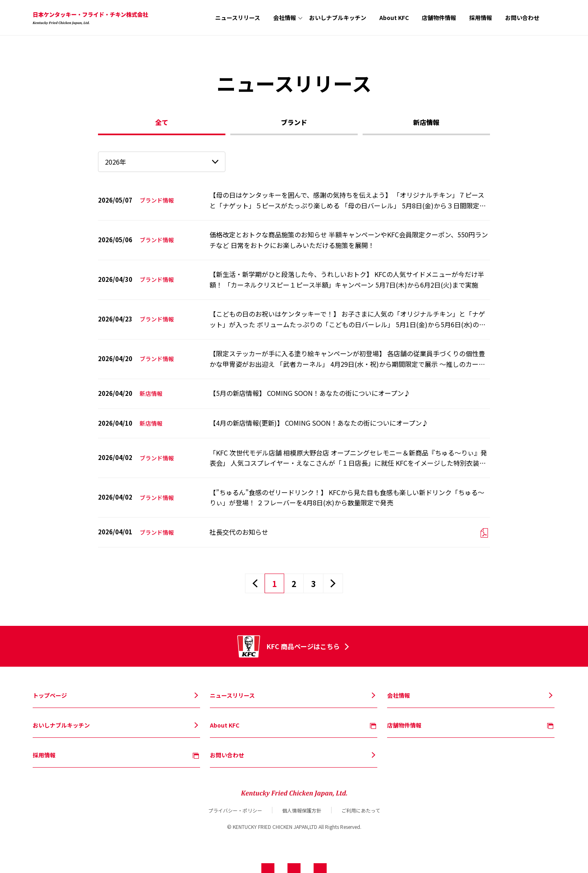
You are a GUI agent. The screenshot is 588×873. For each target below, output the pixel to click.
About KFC (394, 18)
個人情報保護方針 (302, 810)
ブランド (294, 122)
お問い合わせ (522, 18)
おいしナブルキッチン (338, 18)
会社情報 (285, 18)
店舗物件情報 (439, 18)
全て (162, 122)
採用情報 (481, 18)
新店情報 (426, 122)
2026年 (116, 162)
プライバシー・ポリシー (235, 810)
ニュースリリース (238, 18)
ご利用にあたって (361, 810)
